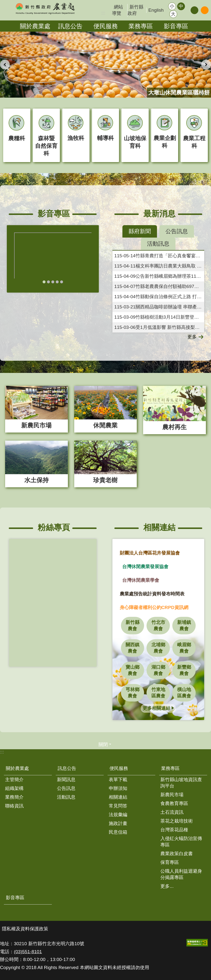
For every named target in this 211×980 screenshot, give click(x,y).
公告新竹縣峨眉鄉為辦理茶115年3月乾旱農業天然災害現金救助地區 (159, 276)
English (156, 10)
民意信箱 (118, 832)
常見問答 (118, 806)
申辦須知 (118, 788)
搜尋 (205, 10)
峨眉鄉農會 (184, 648)
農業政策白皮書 (177, 854)
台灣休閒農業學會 (141, 580)
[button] (197, 943)
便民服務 (106, 26)
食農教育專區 (174, 803)
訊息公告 (70, 26)
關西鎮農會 (133, 648)
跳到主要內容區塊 (3, 3)
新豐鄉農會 (184, 670)
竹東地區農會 (158, 693)
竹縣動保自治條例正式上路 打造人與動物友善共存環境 (159, 297)
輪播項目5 (62, 282)
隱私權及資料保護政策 (25, 929)
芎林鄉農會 (133, 693)
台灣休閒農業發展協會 (145, 567)
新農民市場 (172, 795)
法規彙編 (118, 815)
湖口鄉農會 (158, 670)
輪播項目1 (44, 282)
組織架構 (14, 788)
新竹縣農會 (133, 625)
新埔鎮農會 (184, 625)
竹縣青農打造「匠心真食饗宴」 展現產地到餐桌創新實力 (159, 256)
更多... (167, 886)
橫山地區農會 (184, 693)
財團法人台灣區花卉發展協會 (150, 553)
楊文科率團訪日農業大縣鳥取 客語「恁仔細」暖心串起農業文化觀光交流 (159, 266)
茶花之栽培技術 (177, 821)
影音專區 (176, 26)
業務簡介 (14, 797)
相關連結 (159, 527)
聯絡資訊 (14, 806)
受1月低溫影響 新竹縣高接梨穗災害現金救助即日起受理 (159, 327)
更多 (192, 337)
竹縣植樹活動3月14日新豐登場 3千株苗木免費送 (159, 317)
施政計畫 (118, 823)
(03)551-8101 (28, 952)
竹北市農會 (158, 625)
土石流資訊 (172, 812)
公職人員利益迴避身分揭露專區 (181, 874)
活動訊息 (66, 797)
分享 (194, 10)
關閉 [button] (103, 744)
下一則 (206, 65)
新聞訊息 (66, 780)
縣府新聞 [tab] (140, 231)
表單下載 (118, 780)
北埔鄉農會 (158, 648)
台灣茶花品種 (174, 830)
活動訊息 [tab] (158, 244)
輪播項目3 (53, 282)
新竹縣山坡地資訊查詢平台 (181, 783)
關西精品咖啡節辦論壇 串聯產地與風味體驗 (159, 307)
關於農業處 (35, 26)
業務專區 (141, 26)
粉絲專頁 (54, 527)
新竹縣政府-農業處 (45, 9)
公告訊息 (66, 788)
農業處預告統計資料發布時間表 (152, 594)
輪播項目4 (57, 282)
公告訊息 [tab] (177, 231)
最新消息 (159, 214)
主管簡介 (14, 780)
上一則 (5, 65)
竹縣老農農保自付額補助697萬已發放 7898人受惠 (159, 286)
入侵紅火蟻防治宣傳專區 (181, 842)
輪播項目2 (48, 282)
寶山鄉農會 (133, 670)
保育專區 (170, 862)
